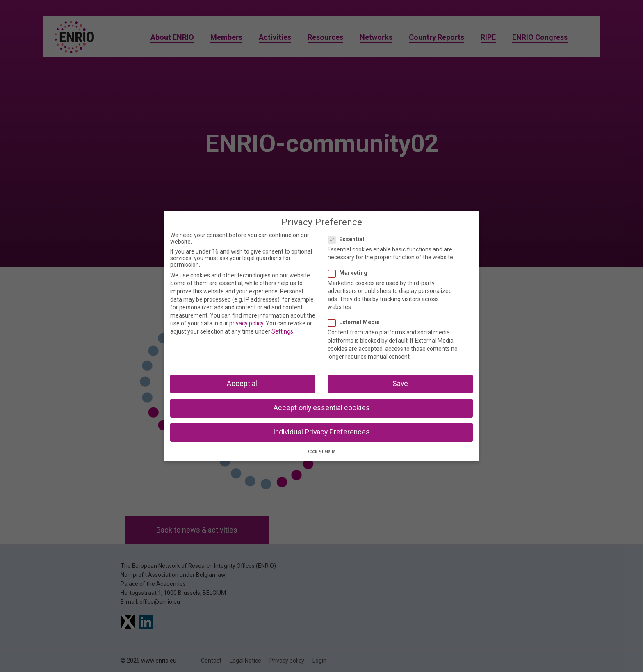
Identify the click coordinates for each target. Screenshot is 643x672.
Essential (349, 239)
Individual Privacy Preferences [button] (321, 432)
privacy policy (246, 323)
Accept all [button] (243, 384)
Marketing (350, 273)
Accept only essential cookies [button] (322, 408)
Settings (282, 331)
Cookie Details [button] (322, 451)
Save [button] (400, 384)
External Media (356, 322)
